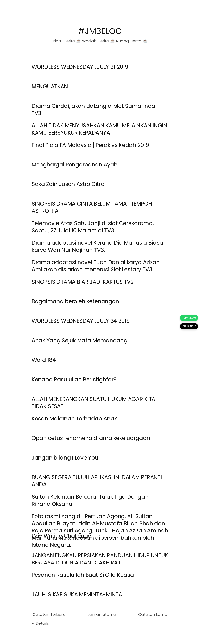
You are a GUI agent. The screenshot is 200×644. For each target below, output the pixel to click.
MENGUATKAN (50, 86)
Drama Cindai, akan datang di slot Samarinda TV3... (93, 110)
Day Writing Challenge (61, 536)
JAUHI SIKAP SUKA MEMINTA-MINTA (77, 594)
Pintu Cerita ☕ (67, 41)
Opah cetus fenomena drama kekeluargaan (91, 438)
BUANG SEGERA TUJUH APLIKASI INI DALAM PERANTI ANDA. (97, 481)
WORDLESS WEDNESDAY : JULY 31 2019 (80, 67)
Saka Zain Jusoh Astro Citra (68, 184)
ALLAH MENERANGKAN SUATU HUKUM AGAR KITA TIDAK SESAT (93, 403)
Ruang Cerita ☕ (132, 41)
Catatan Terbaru (49, 614)
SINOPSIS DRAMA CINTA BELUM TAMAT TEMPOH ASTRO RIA (92, 207)
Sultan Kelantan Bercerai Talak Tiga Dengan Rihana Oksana (90, 500)
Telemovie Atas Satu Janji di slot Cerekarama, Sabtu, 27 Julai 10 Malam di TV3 (93, 227)
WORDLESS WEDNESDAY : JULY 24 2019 (81, 321)
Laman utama (102, 614)
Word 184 (44, 360)
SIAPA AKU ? (189, 326)
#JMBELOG (100, 31)
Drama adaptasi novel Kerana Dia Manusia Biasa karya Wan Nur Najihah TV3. (97, 246)
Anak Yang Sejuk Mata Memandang (80, 340)
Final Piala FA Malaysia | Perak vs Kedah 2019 (90, 145)
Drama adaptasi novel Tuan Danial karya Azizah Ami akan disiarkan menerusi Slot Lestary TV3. (96, 266)
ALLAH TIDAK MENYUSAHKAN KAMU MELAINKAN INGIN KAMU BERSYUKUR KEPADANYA (99, 129)
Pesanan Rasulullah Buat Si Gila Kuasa (83, 575)
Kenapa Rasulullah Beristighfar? (74, 380)
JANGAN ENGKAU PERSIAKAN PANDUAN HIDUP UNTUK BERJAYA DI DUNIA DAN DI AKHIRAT (100, 559)
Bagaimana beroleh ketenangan (75, 301)
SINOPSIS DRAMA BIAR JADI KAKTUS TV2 (83, 282)
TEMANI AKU (189, 318)
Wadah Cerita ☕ (99, 41)
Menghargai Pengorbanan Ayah (75, 165)
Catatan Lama (153, 614)
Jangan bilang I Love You (65, 458)
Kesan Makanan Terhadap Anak (74, 419)
